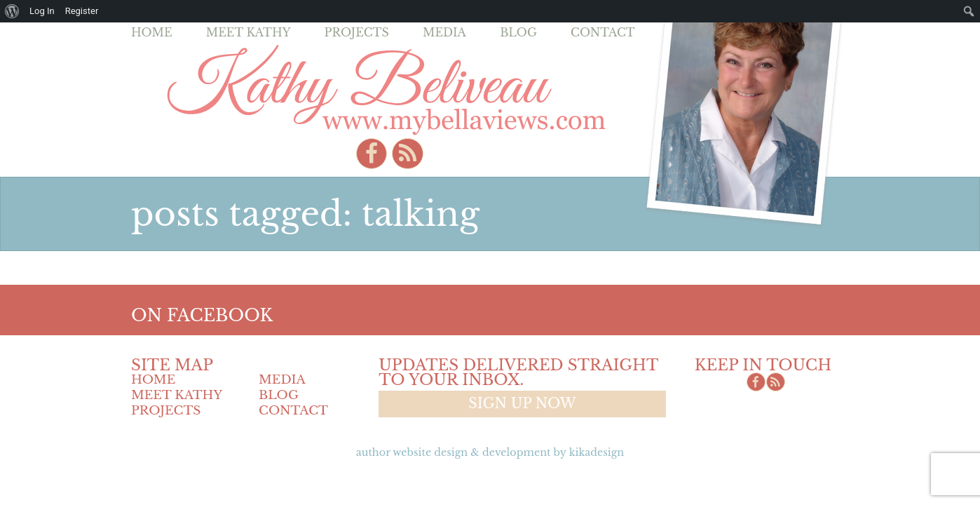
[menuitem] (12, 11)
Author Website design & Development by (490, 452)
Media (444, 32)
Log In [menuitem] (42, 11)
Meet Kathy (249, 32)
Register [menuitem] (82, 11)
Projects (357, 32)
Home (152, 32)
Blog (518, 32)
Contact (603, 32)
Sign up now (522, 403)
